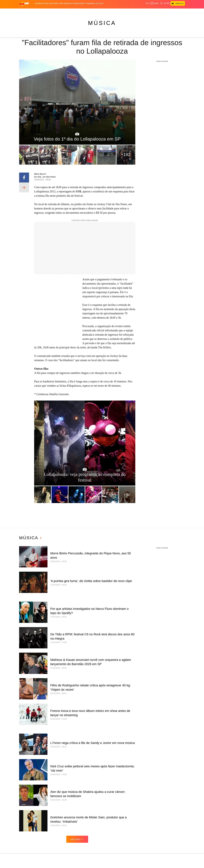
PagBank (90, 4)
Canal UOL (144, 11)
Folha (78, 11)
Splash (105, 11)
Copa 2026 (96, 11)
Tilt (131, 11)
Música (102, 23)
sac (147, 3)
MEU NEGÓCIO (66, 4)
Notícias (42, 11)
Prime (164, 11)
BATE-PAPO (54, 4)
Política (51, 11)
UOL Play (99, 4)
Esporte (86, 11)
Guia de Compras (182, 11)
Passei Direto (79, 4)
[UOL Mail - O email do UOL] (154, 3)
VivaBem (124, 11)
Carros (60, 11)
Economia (69, 11)
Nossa (153, 11)
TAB (159, 11)
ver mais (77, 839)
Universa (115, 11)
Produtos (25, 11)
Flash (33, 11)
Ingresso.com (42, 4)
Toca (170, 11)
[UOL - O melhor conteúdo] (24, 4)
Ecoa (135, 11)
